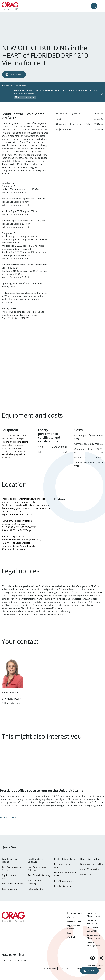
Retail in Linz (87, 875)
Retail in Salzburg (36, 889)
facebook (92, 958)
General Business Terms (80, 968)
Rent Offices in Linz (90, 869)
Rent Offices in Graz (64, 881)
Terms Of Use (64, 968)
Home (10, 6)
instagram (101, 958)
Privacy (42, 968)
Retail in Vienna (9, 889)
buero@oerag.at (13, 703)
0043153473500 (13, 699)
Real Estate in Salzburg (39, 875)
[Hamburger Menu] (102, 6)
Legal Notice (52, 968)
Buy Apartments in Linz (92, 864)
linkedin (84, 958)
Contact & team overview (14, 961)
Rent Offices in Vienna (12, 884)
